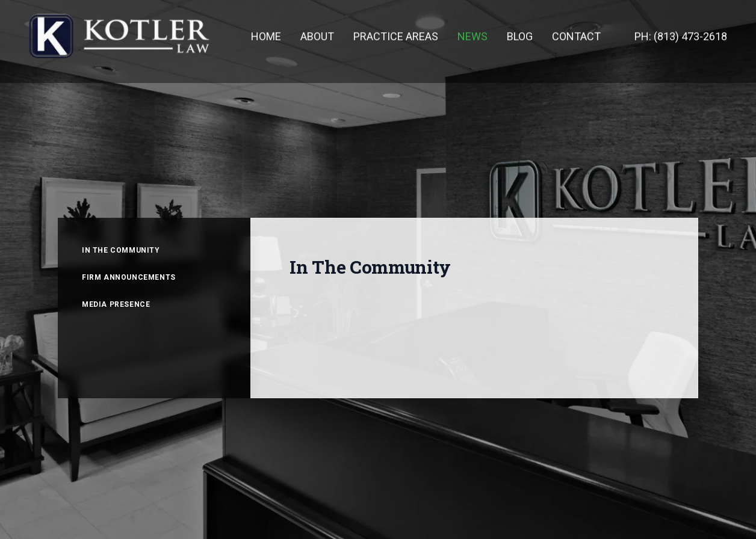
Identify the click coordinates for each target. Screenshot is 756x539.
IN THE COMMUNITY (121, 250)
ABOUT (317, 36)
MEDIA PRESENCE (116, 304)
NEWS (472, 36)
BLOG (520, 36)
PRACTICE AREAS (396, 36)
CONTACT (576, 36)
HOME (266, 36)
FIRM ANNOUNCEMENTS (129, 277)
